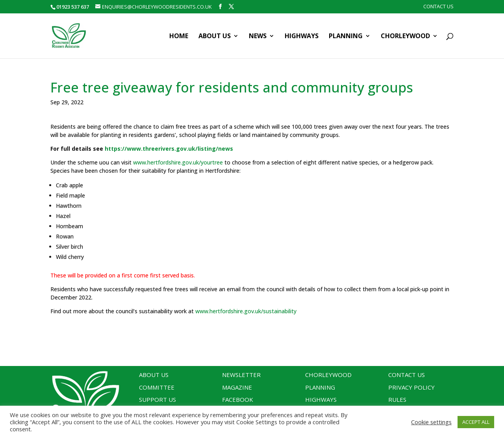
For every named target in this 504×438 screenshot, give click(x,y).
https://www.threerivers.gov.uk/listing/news (169, 149)
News (258, 37)
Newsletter (241, 375)
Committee (157, 387)
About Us (215, 37)
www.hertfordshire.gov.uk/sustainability (246, 311)
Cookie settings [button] (431, 422)
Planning (346, 37)
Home (179, 37)
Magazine (237, 387)
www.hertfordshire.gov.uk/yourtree (178, 162)
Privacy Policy (411, 387)
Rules (397, 399)
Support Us (157, 399)
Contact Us (438, 7)
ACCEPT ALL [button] (476, 422)
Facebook (238, 399)
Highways (302, 37)
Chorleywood (405, 37)
